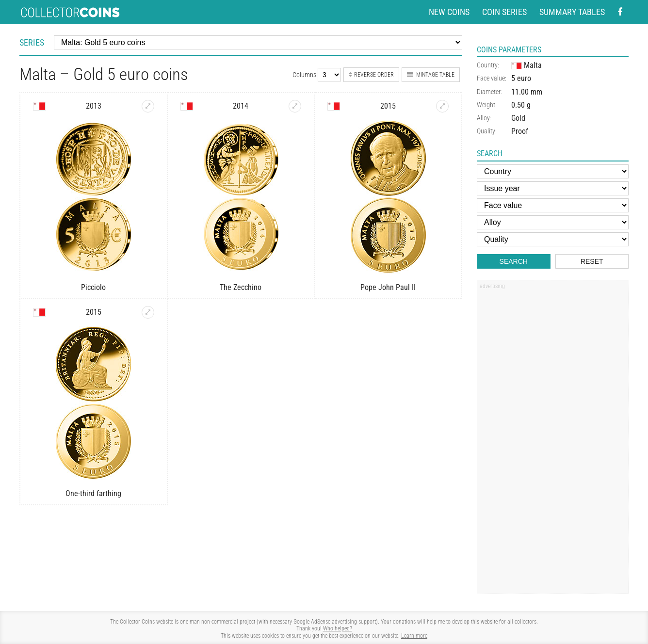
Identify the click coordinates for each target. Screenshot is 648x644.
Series (32, 42)
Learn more (414, 636)
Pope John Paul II (388, 287)
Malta (526, 65)
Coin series (504, 12)
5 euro (521, 78)
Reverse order (371, 75)
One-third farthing (93, 493)
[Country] (553, 171)
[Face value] (553, 205)
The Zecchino (241, 287)
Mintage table (431, 75)
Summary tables (572, 12)
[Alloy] (553, 222)
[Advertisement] (552, 440)
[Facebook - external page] (620, 12)
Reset (592, 261)
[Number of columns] (329, 75)
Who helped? (338, 628)
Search (514, 261)
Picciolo (93, 287)
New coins (449, 12)
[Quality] (553, 239)
